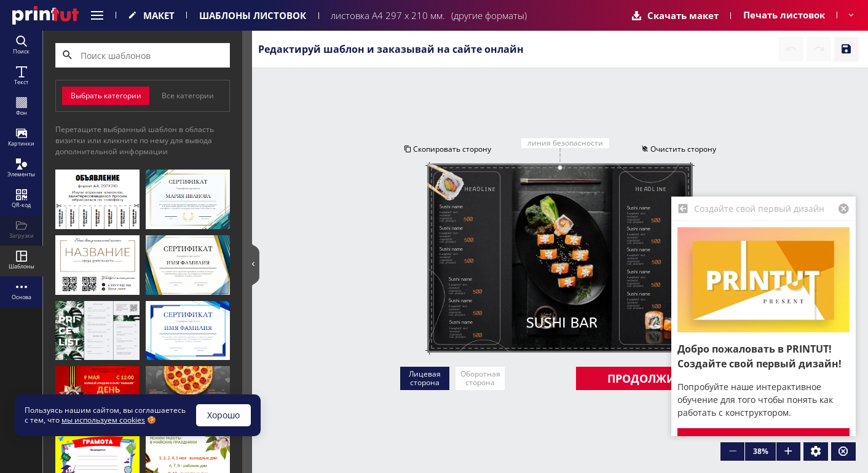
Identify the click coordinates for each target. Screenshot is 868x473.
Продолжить (648, 378)
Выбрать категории (106, 96)
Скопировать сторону (448, 149)
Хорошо (223, 415)
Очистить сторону (679, 149)
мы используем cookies (103, 420)
